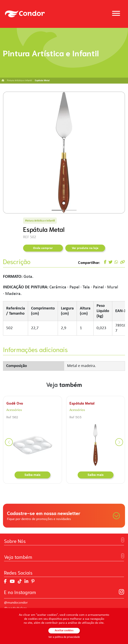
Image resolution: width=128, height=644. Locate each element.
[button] (57, 210)
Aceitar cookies (64, 631)
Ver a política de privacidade (64, 637)
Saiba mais (32, 475)
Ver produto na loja (85, 248)
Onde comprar (43, 248)
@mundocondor (16, 603)
